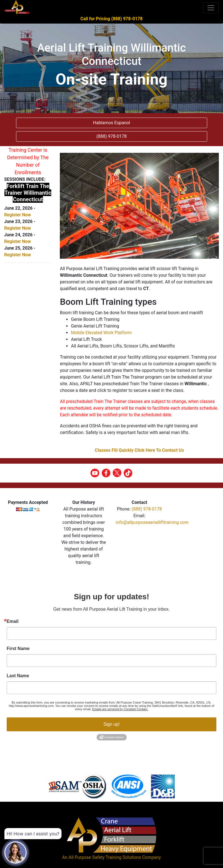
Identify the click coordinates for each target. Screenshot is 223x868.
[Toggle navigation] (211, 8)
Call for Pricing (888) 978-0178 (111, 19)
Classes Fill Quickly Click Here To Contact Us (139, 450)
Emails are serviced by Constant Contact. (120, 709)
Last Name (18, 676)
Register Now (17, 215)
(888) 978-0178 (147, 509)
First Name (18, 649)
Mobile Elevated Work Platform (101, 333)
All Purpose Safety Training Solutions (105, 857)
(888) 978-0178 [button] (111, 136)
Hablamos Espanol (112, 123)
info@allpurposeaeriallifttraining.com (152, 522)
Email (13, 621)
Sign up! (111, 724)
